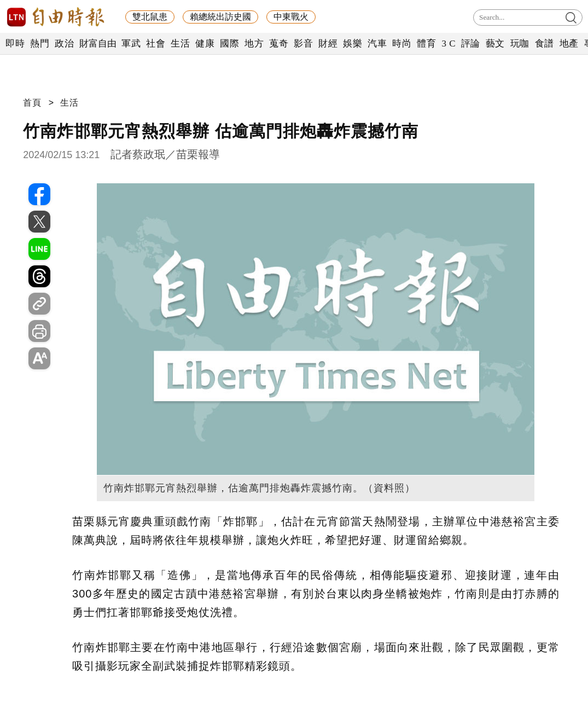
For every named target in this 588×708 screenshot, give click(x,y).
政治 (64, 43)
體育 (426, 43)
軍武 (131, 43)
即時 (15, 43)
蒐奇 (279, 43)
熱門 (40, 43)
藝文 (495, 43)
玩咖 (520, 43)
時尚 (402, 43)
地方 (254, 43)
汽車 (377, 43)
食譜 (545, 43)
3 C (449, 43)
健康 (205, 43)
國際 (229, 43)
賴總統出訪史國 (220, 17)
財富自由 (98, 43)
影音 (303, 43)
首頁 (32, 103)
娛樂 (353, 43)
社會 (156, 43)
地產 (569, 43)
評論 (471, 43)
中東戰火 (291, 17)
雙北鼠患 (150, 17)
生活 (180, 43)
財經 (328, 43)
